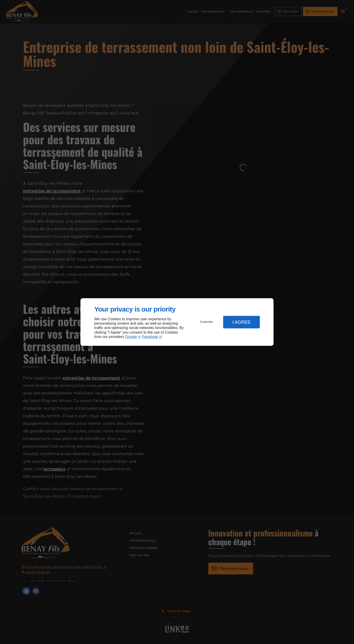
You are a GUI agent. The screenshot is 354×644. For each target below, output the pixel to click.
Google (131, 337)
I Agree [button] (241, 322)
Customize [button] (207, 322)
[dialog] (177, 322)
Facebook (150, 337)
